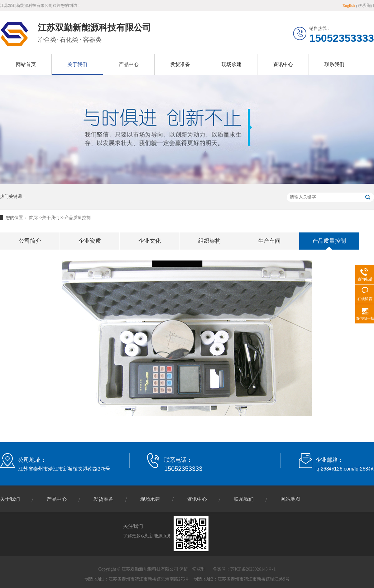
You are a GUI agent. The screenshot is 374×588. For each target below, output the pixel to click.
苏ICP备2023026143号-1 (253, 569)
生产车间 (269, 241)
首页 (33, 218)
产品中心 (129, 64)
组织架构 (209, 241)
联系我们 (366, 5)
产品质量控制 (78, 218)
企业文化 (150, 241)
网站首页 (26, 64)
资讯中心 (283, 64)
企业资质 (90, 241)
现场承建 (232, 64)
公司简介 (30, 241)
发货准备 (180, 64)
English (349, 5)
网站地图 (290, 499)
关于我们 (77, 64)
